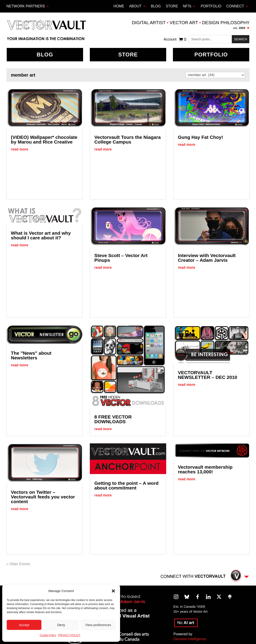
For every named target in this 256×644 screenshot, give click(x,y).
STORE (172, 6)
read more (20, 149)
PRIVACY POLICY (69, 635)
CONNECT (235, 6)
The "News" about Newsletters (31, 355)
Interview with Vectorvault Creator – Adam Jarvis (207, 258)
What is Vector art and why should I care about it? (41, 235)
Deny (61, 625)
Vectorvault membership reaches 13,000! (205, 469)
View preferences (98, 625)
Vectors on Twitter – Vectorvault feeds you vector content (43, 497)
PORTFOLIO (211, 6)
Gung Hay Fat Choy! (200, 137)
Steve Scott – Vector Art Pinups (121, 258)
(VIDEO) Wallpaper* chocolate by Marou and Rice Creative (44, 140)
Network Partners (26, 6)
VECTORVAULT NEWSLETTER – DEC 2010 (208, 375)
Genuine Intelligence (190, 639)
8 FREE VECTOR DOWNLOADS (113, 419)
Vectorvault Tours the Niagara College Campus (127, 140)
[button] (113, 591)
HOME (119, 6)
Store (128, 55)
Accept (24, 625)
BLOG (156, 6)
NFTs (187, 6)
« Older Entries (18, 564)
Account (170, 40)
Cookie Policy (48, 635)
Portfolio (211, 55)
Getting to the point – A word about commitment (126, 485)
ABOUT (135, 6)
